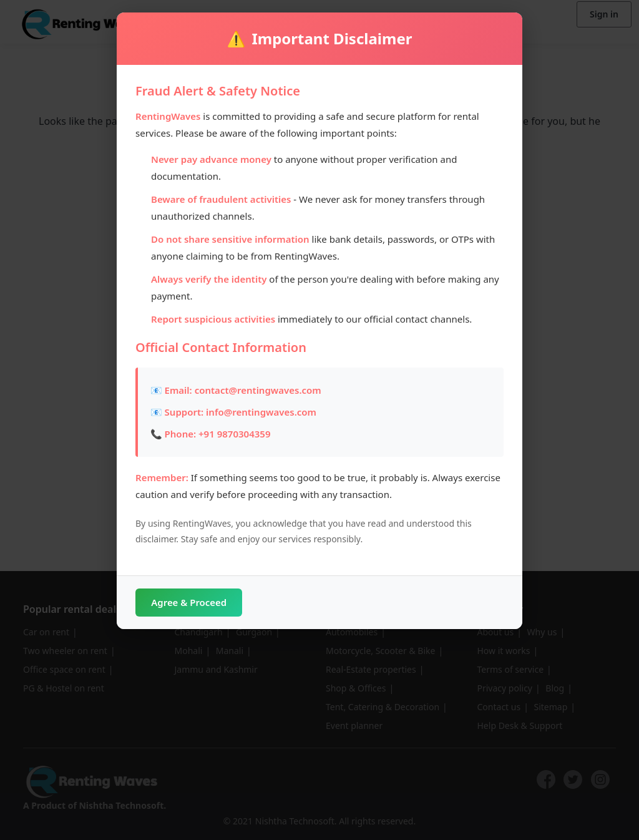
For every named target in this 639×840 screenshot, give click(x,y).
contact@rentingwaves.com (258, 390)
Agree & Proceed (201, 603)
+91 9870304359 (234, 434)
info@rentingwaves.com (261, 412)
